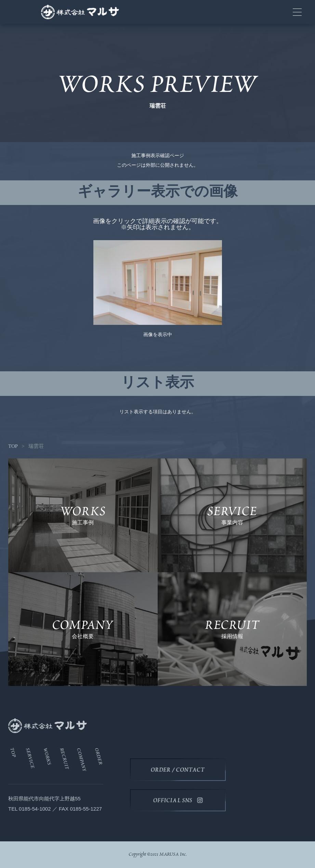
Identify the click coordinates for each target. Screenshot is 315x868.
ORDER (99, 756)
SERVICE (30, 758)
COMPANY (82, 760)
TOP (13, 446)
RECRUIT (64, 759)
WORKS (48, 757)
